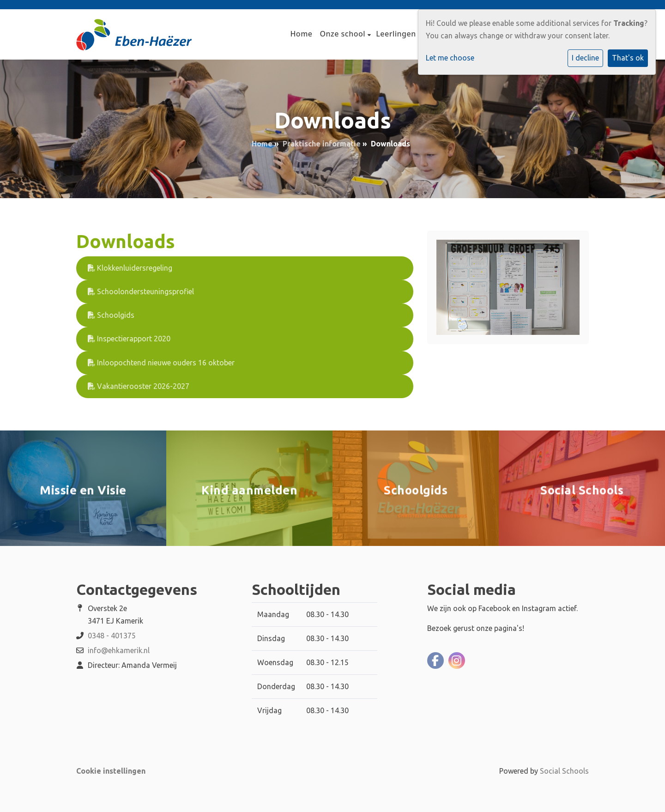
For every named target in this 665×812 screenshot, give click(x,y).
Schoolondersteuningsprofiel (141, 291)
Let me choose (450, 58)
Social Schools (564, 771)
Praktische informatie (322, 144)
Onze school (344, 34)
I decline (585, 58)
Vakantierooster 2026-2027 (139, 386)
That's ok (628, 58)
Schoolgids (111, 315)
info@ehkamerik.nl (119, 650)
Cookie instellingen (111, 771)
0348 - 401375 (112, 636)
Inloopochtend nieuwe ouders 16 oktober (161, 363)
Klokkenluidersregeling (130, 268)
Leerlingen (397, 34)
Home (301, 34)
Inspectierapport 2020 (129, 339)
